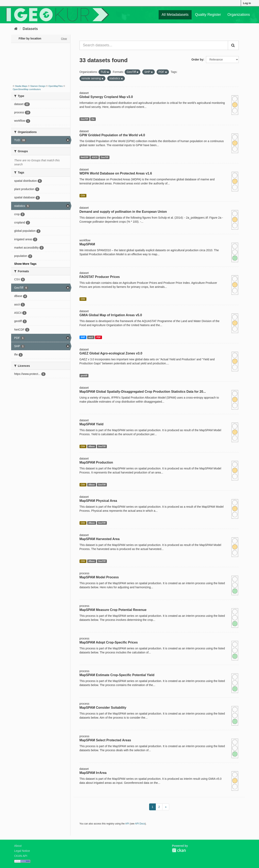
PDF (99, 337)
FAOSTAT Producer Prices (100, 277)
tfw (93, 119)
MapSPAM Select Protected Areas (105, 740)
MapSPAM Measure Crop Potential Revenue (113, 610)
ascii (91, 337)
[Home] (16, 29)
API (127, 824)
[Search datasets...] (154, 45)
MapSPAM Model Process (99, 577)
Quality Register (208, 15)
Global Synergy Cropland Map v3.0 (106, 97)
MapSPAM (87, 244)
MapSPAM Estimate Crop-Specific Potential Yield (117, 675)
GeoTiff (84, 119)
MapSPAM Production (96, 462)
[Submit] (233, 45)
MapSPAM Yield (92, 424)
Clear (64, 39)
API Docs (140, 824)
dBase (92, 446)
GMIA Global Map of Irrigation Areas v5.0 (111, 315)
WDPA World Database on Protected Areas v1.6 (116, 173)
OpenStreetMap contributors (27, 89)
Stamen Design (38, 86)
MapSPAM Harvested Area (100, 539)
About (18, 846)
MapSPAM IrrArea (93, 773)
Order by (197, 60)
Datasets (30, 29)
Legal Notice (22, 851)
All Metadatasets (175, 15)
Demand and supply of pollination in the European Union (123, 212)
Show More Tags (25, 264)
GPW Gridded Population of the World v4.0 (112, 135)
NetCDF (85, 157)
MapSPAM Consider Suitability (103, 708)
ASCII (95, 157)
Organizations (239, 15)
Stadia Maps (21, 86)
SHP (83, 337)
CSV (83, 196)
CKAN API (21, 856)
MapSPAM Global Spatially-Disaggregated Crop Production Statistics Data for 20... (143, 392)
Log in (247, 3)
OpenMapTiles (56, 86)
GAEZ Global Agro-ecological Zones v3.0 (111, 353)
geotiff (84, 375)
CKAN (179, 850)
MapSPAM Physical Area (98, 501)
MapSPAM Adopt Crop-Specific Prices (109, 642)
